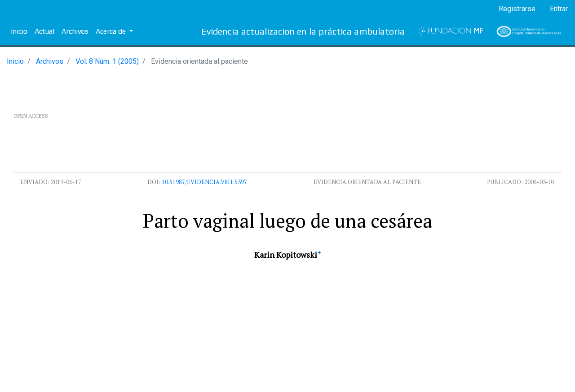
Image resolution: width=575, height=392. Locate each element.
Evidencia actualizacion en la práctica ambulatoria (303, 31)
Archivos (75, 31)
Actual (44, 31)
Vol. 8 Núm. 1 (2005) (107, 61)
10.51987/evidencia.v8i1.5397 (204, 182)
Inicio (19, 31)
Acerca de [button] (112, 31)
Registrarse (517, 9)
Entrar (559, 9)
